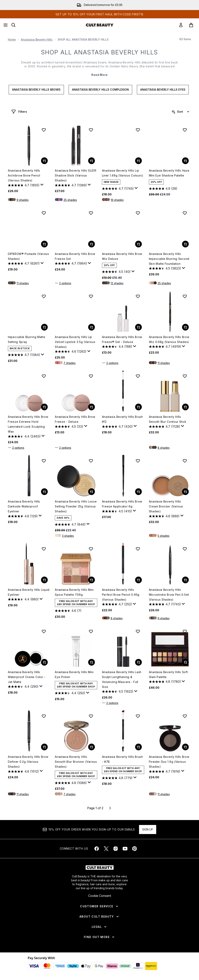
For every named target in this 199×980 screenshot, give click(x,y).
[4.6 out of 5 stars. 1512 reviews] (23, 771)
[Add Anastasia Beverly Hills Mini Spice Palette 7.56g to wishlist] (91, 549)
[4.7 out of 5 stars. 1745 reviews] (118, 189)
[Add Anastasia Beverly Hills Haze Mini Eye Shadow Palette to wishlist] (185, 130)
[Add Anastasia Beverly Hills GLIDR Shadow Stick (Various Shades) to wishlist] (91, 130)
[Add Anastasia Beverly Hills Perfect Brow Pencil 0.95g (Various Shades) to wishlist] (138, 549)
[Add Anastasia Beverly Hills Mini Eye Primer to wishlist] (91, 631)
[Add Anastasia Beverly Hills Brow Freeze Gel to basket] (92, 244)
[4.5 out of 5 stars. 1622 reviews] (118, 692)
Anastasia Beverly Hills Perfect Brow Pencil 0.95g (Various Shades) (121, 595)
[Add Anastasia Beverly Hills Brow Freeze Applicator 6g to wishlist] (138, 461)
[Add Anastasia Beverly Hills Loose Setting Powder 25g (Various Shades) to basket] (92, 492)
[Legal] (99, 927)
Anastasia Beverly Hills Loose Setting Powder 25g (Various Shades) (76, 506)
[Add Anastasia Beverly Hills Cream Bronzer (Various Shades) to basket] (185, 492)
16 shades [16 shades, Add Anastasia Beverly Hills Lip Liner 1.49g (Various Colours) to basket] (117, 200)
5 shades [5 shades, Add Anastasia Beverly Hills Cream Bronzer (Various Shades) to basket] (163, 536)
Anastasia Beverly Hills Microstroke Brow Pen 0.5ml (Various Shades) (169, 595)
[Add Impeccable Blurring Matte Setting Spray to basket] (44, 327)
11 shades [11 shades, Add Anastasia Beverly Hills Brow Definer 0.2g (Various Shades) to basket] (23, 794)
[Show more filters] (19, 112)
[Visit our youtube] (125, 849)
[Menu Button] (6, 25)
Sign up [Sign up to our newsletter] (148, 829)
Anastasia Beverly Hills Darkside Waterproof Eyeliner (24, 506)
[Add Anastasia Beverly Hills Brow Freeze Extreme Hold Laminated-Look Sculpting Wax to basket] (44, 407)
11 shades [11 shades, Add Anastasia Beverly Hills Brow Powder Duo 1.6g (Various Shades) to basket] (164, 794)
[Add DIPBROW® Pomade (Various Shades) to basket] (44, 244)
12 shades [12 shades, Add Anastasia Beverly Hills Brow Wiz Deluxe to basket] (117, 283)
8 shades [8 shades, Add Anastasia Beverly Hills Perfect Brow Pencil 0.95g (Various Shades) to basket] (117, 618)
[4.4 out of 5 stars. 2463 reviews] (24, 436)
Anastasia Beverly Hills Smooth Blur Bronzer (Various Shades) (76, 762)
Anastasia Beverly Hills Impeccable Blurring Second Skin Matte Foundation (169, 259)
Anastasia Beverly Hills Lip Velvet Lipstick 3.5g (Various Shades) (75, 342)
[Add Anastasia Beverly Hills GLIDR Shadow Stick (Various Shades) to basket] (92, 161)
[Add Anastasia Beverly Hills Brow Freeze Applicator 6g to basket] (138, 492)
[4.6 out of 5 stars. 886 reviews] (164, 516)
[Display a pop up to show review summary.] (42, 185)
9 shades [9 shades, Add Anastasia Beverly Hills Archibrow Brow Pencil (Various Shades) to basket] (23, 200)
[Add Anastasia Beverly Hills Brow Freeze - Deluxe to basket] (92, 407)
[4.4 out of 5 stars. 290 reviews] (23, 687)
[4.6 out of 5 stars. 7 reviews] (68, 611)
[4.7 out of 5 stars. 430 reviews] (117, 426)
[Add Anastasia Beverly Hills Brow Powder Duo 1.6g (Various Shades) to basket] (185, 747)
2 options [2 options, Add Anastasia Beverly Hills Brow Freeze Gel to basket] (63, 283)
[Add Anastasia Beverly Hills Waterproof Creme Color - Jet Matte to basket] (44, 662)
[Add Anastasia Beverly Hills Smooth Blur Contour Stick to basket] (185, 407)
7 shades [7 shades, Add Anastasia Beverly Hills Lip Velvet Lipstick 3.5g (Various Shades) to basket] (70, 363)
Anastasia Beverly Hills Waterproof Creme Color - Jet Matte (27, 677)
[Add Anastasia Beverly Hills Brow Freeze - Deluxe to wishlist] (91, 376)
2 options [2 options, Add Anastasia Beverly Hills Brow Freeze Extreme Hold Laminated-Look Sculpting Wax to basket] (16, 448)
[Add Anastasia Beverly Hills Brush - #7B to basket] (138, 747)
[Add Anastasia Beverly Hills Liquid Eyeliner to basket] (44, 580)
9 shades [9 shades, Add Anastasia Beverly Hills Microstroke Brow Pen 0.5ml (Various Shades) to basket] (164, 618)
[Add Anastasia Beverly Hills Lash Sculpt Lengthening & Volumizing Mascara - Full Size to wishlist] (138, 631)
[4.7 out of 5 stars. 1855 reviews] (24, 185)
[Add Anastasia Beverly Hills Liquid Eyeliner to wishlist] (44, 549)
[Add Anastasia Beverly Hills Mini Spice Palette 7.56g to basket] (92, 580)
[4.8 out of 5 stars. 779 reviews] (117, 778)
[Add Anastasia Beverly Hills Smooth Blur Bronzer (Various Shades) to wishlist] (91, 716)
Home (12, 39)
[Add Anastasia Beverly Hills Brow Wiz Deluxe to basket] (138, 244)
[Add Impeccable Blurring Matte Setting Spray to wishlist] (44, 296)
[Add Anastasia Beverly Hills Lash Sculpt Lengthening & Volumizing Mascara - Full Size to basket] (138, 662)
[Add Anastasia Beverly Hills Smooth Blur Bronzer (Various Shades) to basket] (92, 747)
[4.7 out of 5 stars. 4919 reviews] (165, 347)
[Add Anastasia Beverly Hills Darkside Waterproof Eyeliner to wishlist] (44, 461)
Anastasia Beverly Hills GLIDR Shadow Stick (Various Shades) (76, 175)
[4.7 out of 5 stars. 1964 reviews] (71, 264)
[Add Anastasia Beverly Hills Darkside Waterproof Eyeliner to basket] (44, 492)
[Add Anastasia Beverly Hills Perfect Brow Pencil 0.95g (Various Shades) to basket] (138, 580)
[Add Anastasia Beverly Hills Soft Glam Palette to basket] (185, 662)
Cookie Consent (100, 896)
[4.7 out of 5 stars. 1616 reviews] (165, 771)
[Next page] (110, 808)
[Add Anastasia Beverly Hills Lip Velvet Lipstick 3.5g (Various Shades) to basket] (92, 327)
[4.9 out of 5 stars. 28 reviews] (163, 189)
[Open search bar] (13, 25)
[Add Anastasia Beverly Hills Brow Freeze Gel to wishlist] (91, 213)
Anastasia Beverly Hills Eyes (163, 90)
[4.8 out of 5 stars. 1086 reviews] (71, 783)
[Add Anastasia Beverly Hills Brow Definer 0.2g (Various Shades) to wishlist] (44, 716)
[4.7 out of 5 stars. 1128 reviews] (164, 426)
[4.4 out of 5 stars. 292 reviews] (70, 693)
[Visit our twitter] (106, 849)
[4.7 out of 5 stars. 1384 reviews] (24, 355)
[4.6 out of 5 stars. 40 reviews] (116, 272)
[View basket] (191, 25)
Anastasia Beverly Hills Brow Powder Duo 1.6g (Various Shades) (169, 762)
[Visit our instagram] (116, 849)
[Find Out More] (99, 937)
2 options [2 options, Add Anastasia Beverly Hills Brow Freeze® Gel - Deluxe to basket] (110, 363)
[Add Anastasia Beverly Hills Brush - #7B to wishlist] (138, 716)
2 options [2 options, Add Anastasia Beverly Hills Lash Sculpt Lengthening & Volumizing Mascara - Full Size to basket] (110, 703)
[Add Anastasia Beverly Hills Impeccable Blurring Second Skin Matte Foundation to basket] (185, 244)
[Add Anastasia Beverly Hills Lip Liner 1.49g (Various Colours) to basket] (138, 161)
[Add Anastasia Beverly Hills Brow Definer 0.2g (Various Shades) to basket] (44, 747)
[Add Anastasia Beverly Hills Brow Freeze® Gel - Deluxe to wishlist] (138, 296)
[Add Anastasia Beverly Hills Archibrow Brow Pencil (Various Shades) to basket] (44, 161)
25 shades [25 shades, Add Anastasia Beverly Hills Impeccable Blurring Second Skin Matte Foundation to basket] (164, 283)
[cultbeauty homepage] (100, 25)
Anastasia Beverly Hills (37, 39)
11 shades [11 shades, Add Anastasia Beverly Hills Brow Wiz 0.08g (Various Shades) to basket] (164, 363)
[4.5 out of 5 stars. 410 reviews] (117, 511)
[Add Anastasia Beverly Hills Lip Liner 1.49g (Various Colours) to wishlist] (138, 130)
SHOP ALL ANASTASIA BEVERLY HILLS (100, 52)
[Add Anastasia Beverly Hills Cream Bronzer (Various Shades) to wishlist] (185, 461)
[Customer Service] (99, 906)
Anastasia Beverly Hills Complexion (100, 90)
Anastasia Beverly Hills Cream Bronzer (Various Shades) (166, 506)
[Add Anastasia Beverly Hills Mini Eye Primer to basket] (92, 662)
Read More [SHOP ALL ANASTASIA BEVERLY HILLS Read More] (99, 75)
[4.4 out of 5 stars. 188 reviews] (117, 347)
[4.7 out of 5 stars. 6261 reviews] (24, 264)
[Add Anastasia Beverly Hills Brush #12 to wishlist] (138, 376)
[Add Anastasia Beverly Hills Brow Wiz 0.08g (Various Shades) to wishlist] (185, 296)
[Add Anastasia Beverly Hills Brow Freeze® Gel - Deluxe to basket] (138, 327)
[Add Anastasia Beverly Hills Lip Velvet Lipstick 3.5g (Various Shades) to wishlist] (91, 296)
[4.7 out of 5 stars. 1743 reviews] (165, 604)
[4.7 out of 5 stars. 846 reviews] (70, 524)
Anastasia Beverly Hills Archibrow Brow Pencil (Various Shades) (24, 175)
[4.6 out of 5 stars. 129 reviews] (23, 516)
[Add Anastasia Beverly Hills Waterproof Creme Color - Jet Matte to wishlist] (44, 631)
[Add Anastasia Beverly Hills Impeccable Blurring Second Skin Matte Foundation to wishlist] (185, 213)
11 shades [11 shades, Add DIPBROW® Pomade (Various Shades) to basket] (23, 283)
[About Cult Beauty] (99, 917)
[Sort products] (181, 112)
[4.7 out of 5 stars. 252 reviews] (117, 604)
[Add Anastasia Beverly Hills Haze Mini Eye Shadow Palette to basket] (185, 161)
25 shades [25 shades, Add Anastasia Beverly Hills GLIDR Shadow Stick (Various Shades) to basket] (70, 200)
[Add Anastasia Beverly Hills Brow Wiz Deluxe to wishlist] (138, 213)
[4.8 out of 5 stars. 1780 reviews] (165, 682)
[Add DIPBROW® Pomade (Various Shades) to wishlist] (44, 213)
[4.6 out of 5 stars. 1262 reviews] (71, 352)
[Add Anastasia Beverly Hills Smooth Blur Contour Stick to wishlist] (185, 376)
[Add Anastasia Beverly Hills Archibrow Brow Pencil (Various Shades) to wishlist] (44, 130)
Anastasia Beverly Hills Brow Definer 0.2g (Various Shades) (28, 762)
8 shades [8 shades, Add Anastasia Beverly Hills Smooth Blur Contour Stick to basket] (164, 448)
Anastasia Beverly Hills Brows (36, 90)
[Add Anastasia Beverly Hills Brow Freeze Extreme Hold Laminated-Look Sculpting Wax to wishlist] (44, 376)
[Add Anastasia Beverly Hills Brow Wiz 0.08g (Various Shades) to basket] (185, 327)
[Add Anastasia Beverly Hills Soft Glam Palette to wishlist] (185, 631)
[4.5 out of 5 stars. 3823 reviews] (165, 268)
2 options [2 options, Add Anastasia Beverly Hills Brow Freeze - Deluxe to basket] (63, 448)
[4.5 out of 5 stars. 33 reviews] (69, 426)
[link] (181, 25)
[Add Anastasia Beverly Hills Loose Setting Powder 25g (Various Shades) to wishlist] (91, 461)
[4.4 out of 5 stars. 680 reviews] (23, 599)
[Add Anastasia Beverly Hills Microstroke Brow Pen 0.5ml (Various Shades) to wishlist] (185, 549)
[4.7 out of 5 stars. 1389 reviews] (71, 185)
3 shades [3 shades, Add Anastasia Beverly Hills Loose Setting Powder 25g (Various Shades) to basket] (68, 536)
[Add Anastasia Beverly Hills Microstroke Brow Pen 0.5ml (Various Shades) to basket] (185, 580)
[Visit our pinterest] (135, 849)
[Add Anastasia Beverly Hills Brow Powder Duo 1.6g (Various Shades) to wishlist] (185, 716)
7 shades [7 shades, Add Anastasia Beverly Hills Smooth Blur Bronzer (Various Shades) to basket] (70, 794)
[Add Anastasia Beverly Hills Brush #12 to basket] (138, 407)
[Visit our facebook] (97, 849)
